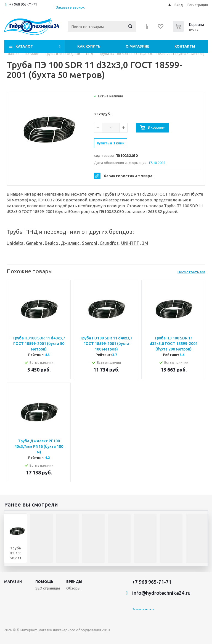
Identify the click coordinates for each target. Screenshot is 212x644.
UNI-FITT (130, 243)
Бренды (74, 581)
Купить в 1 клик (111, 143)
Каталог (24, 46)
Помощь (44, 581)
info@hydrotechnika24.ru (161, 593)
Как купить (89, 46)
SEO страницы (48, 588)
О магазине (137, 46)
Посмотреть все (191, 272)
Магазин (13, 581)
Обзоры (73, 588)
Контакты (185, 46)
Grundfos (109, 243)
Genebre (34, 243)
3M (145, 243)
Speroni (90, 243)
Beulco (51, 243)
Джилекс (70, 243)
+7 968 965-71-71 (23, 4)
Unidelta (15, 243)
